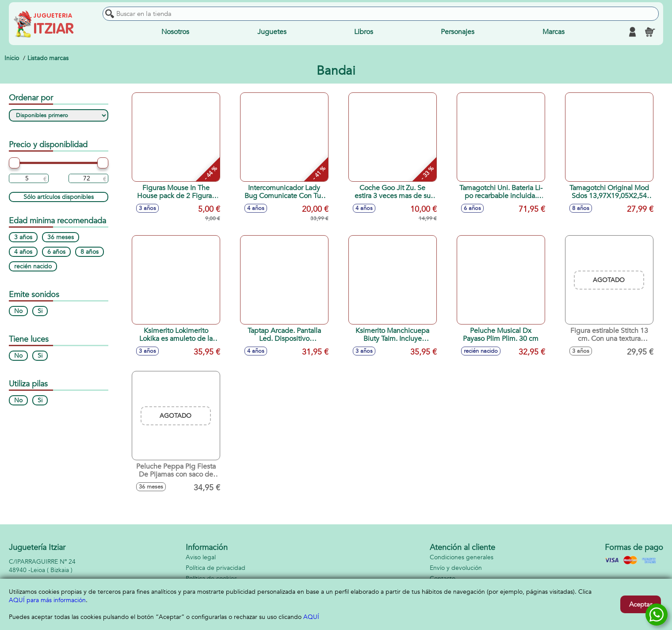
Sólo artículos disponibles (59, 197)
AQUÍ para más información (47, 600)
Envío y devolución (456, 568)
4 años (23, 252)
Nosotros (175, 32)
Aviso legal (201, 557)
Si (40, 311)
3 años (23, 237)
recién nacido (33, 266)
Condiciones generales (462, 557)
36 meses (61, 237)
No (18, 311)
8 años (90, 252)
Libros (364, 32)
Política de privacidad (216, 568)
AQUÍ (311, 617)
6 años (56, 252)
